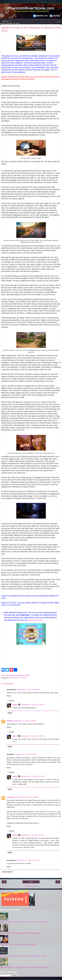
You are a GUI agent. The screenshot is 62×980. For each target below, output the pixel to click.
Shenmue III (15, 678)
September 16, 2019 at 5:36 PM (25, 754)
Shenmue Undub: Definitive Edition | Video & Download (20, 933)
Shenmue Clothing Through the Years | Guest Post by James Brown (24, 922)
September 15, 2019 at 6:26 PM (28, 690)
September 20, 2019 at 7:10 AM (28, 860)
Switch (15, 705)
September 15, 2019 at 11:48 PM (33, 705)
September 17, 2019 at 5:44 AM (27, 797)
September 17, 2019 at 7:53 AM (32, 835)
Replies (12, 701)
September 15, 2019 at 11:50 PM (33, 736)
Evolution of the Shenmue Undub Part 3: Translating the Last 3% (23, 956)
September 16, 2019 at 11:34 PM (33, 776)
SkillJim (10, 721)
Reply (9, 696)
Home (31, 882)
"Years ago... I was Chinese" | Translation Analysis (18, 945)
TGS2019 (24, 678)
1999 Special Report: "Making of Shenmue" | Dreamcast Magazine (24, 967)
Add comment (7, 872)
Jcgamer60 (11, 797)
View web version (31, 886)
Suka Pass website (35, 620)
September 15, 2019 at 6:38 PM (25, 721)
